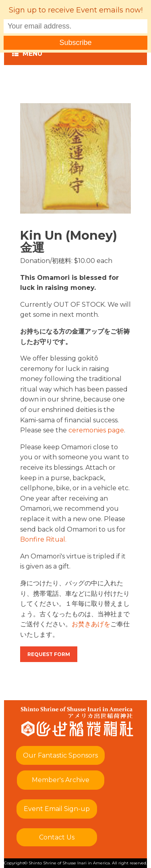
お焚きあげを (91, 624)
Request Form (49, 654)
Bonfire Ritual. (43, 539)
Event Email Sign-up (57, 809)
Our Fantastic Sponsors (60, 755)
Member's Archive (61, 780)
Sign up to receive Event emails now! (76, 10)
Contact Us (57, 837)
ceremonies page (96, 430)
